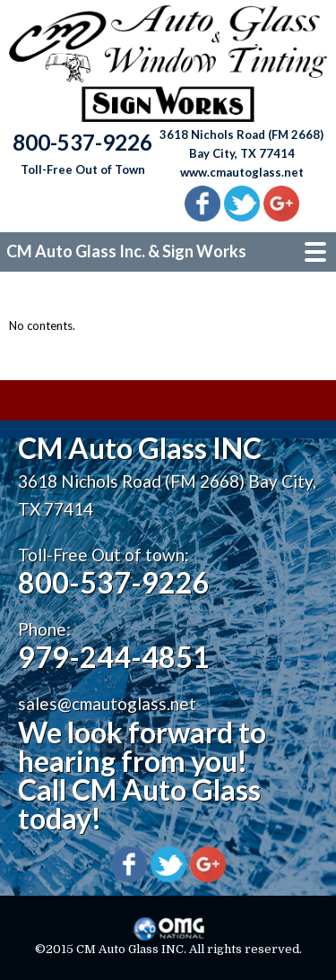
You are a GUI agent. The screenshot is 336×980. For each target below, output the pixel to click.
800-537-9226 (114, 582)
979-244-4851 (114, 657)
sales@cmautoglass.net (107, 703)
